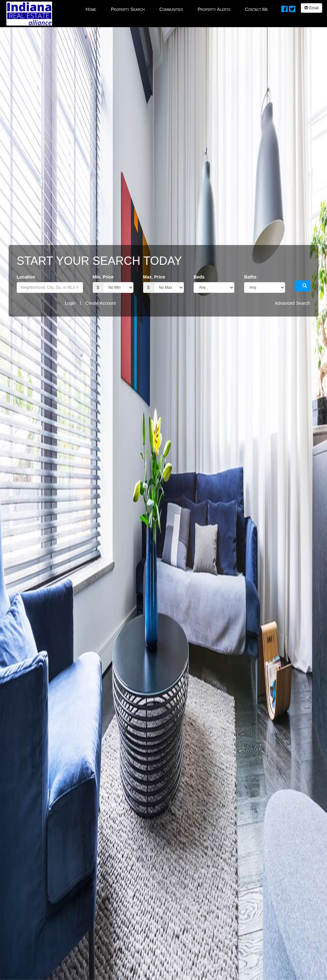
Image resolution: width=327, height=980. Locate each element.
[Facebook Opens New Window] (285, 8)
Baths (250, 277)
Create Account (101, 303)
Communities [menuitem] (171, 9)
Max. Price (154, 277)
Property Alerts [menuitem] (214, 9)
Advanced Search (292, 303)
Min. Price (103, 277)
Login (70, 303)
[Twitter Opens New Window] (292, 8)
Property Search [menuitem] (128, 9)
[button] (303, 286)
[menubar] (177, 9)
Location (26, 277)
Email (312, 8)
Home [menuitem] (91, 9)
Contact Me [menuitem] (257, 9)
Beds (199, 277)
